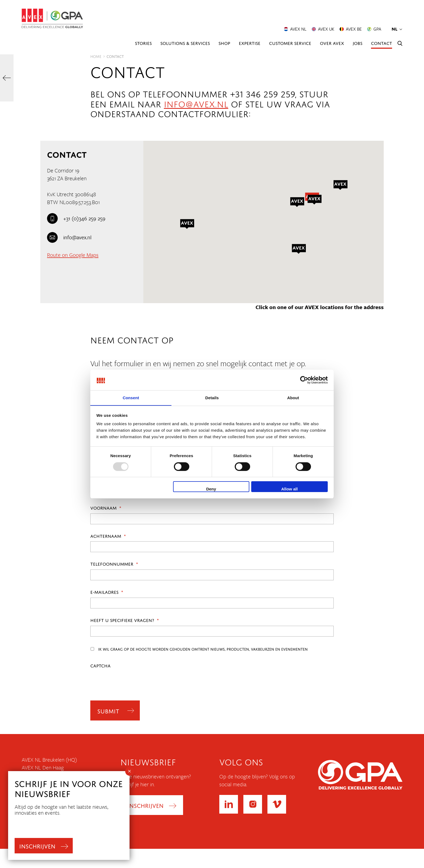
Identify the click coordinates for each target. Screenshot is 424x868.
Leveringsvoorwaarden (47, 837)
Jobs (357, 43)
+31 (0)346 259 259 (76, 218)
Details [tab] (212, 398)
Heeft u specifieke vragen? (125, 620)
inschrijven (38, 845)
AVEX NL (295, 29)
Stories (143, 43)
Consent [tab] (131, 398)
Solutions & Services (185, 43)
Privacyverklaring (40, 829)
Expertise (250, 43)
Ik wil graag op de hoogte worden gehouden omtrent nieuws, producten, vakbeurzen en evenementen (203, 649)
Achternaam (108, 536)
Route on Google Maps (73, 255)
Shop (224, 43)
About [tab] (293, 398)
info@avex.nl (196, 103)
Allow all (289, 489)
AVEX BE (351, 29)
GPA (374, 29)
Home (96, 56)
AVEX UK (323, 29)
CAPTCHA (100, 665)
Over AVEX (332, 43)
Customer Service (290, 43)
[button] (299, 249)
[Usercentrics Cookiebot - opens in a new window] (304, 380)
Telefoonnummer (114, 564)
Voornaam (106, 507)
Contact (382, 43)
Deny (211, 489)
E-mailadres (107, 592)
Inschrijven (146, 806)
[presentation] (131, 682)
